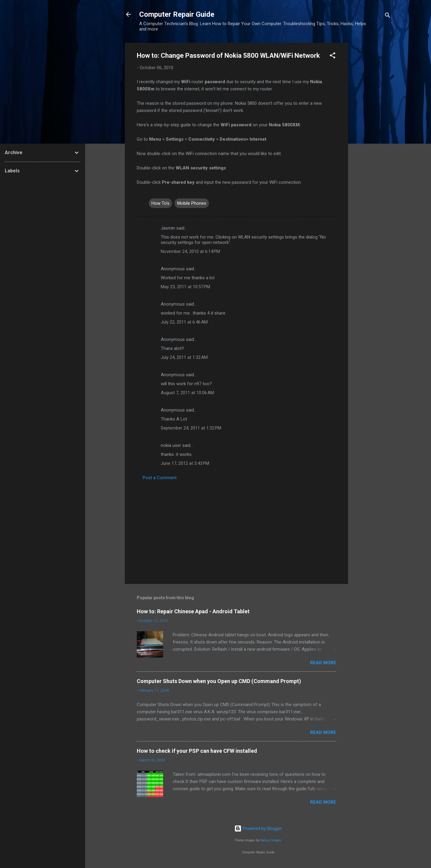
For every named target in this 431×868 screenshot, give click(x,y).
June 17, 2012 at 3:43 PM (185, 463)
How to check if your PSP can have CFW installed (197, 751)
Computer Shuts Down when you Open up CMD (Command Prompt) (219, 681)
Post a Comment (160, 478)
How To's (160, 203)
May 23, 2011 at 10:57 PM (185, 287)
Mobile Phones (192, 203)
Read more (323, 663)
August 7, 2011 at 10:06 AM (187, 393)
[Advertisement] (372, 133)
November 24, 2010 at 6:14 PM (190, 251)
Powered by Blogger (258, 828)
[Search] (388, 16)
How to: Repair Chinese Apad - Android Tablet (193, 611)
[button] (333, 56)
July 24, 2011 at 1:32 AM (184, 357)
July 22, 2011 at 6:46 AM (184, 322)
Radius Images (271, 840)
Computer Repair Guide (177, 14)
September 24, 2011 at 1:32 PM (191, 428)
